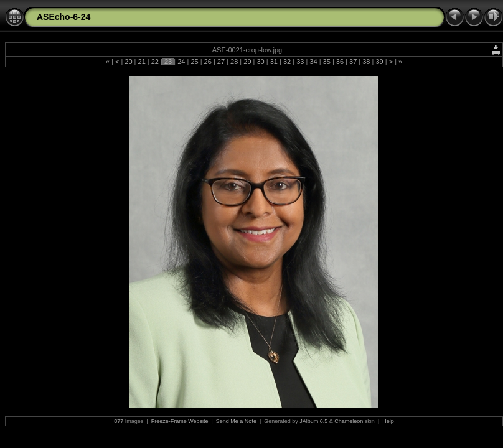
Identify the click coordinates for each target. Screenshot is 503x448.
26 (208, 62)
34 (313, 62)
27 (221, 62)
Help (388, 421)
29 (247, 62)
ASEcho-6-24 (63, 17)
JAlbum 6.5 (313, 421)
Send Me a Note (236, 421)
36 (340, 62)
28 (234, 62)
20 (128, 62)
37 (353, 62)
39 (379, 62)
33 (300, 62)
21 (141, 62)
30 (260, 62)
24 (181, 62)
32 (287, 62)
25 (194, 62)
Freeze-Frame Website (180, 421)
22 (155, 62)
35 (327, 62)
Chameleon (349, 421)
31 (274, 62)
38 (366, 62)
